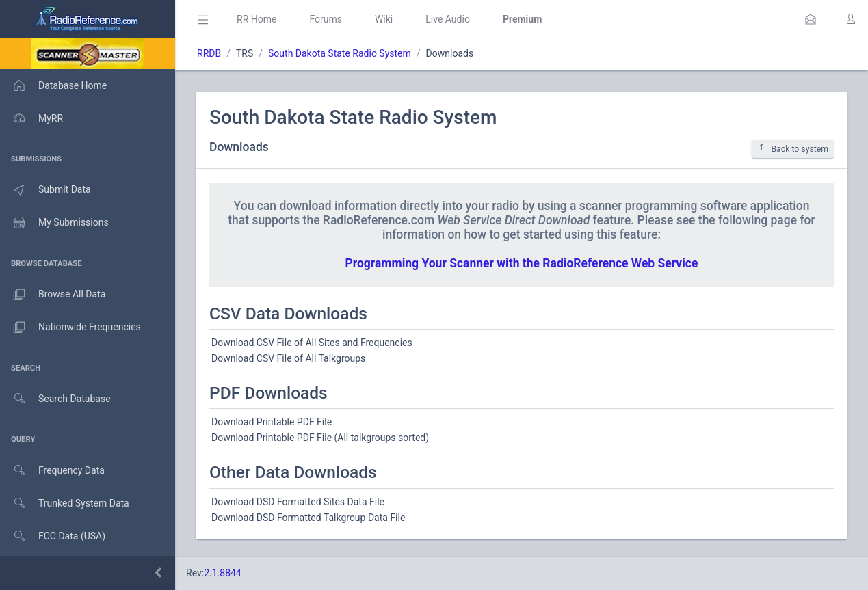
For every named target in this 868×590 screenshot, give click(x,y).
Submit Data (45, 190)
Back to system (793, 149)
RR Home (257, 19)
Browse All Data (53, 295)
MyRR (31, 118)
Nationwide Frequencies (70, 327)
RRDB (209, 53)
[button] (811, 19)
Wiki (384, 19)
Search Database (55, 399)
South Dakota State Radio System (340, 53)
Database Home (53, 85)
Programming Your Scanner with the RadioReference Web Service (522, 263)
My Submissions (54, 223)
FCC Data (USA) (53, 536)
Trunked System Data (65, 504)
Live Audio (448, 19)
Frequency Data (52, 471)
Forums (326, 19)
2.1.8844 (223, 573)
